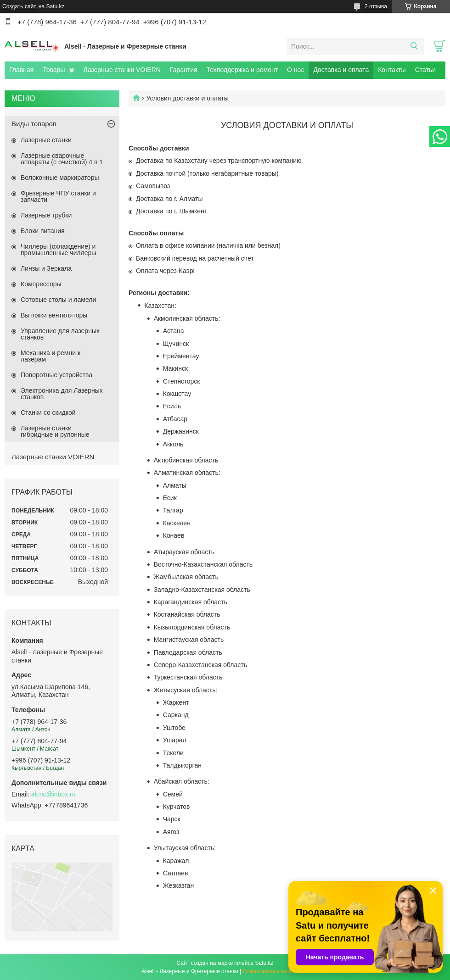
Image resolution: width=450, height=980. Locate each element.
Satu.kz (264, 963)
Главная (21, 70)
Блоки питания (43, 231)
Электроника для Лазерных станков (62, 394)
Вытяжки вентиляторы (54, 315)
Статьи (425, 70)
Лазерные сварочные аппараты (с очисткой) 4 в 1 (62, 159)
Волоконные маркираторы (60, 178)
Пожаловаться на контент (275, 971)
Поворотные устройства (56, 375)
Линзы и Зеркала (46, 268)
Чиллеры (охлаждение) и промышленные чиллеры (58, 250)
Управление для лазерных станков (60, 334)
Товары (54, 70)
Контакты (392, 70)
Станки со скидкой (48, 412)
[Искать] (414, 46)
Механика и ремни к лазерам (51, 356)
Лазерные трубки (46, 215)
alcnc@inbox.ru (53, 794)
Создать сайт (19, 6)
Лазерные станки (46, 140)
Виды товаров (34, 124)
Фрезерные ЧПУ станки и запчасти (58, 196)
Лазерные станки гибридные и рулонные (55, 431)
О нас (295, 70)
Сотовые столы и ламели (58, 300)
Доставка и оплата (341, 70)
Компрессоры (41, 284)
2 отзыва (376, 6)
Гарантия (184, 70)
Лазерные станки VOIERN (122, 70)
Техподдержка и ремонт (242, 70)
